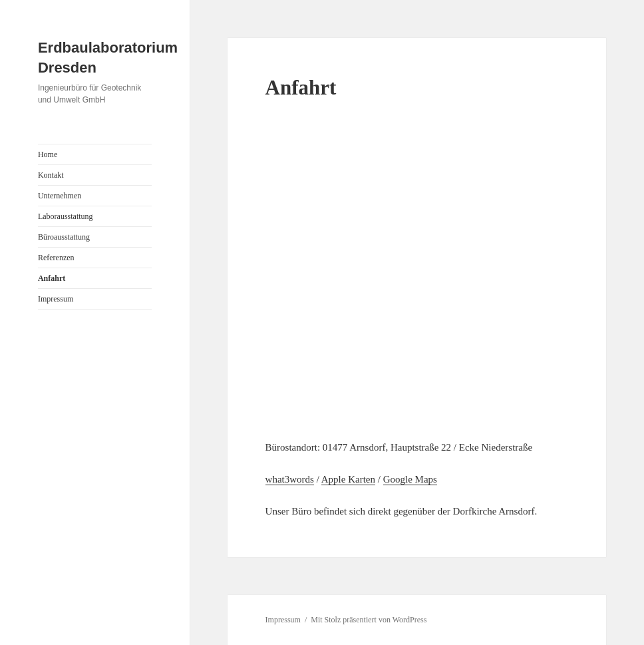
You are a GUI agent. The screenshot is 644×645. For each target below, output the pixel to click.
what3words (290, 479)
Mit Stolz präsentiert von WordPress (369, 620)
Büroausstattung (64, 237)
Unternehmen (60, 196)
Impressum (56, 299)
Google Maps (410, 479)
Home (48, 154)
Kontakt (51, 175)
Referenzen (56, 258)
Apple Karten (348, 479)
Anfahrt (52, 278)
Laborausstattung (66, 216)
